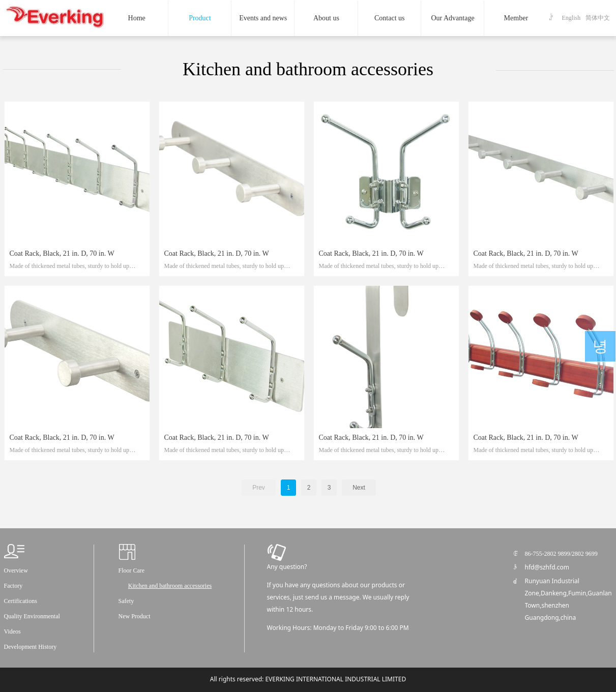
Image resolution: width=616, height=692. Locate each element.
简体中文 (598, 18)
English (571, 18)
